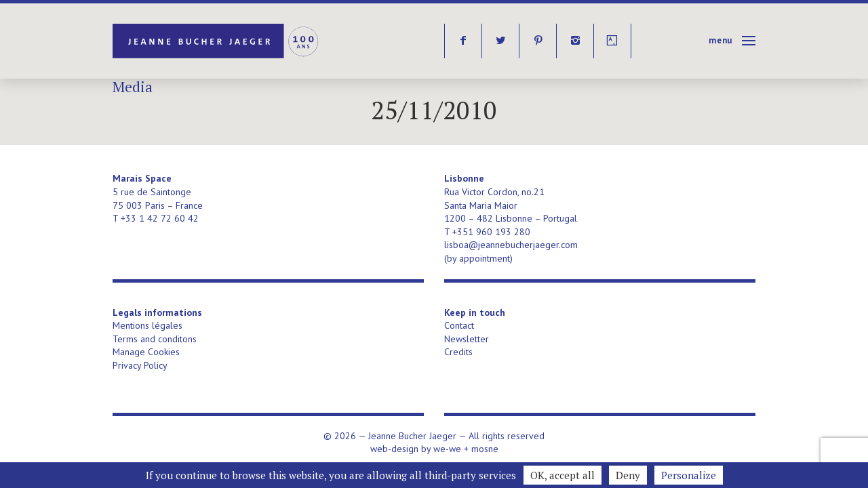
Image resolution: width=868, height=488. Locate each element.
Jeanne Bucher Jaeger (217, 41)
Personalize (689, 475)
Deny (628, 475)
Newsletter (467, 339)
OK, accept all (563, 475)
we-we (447, 449)
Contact (459, 325)
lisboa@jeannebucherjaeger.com (511, 245)
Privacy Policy (140, 365)
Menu (721, 40)
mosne (485, 449)
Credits (458, 352)
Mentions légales (147, 325)
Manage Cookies (146, 352)
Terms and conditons (155, 339)
